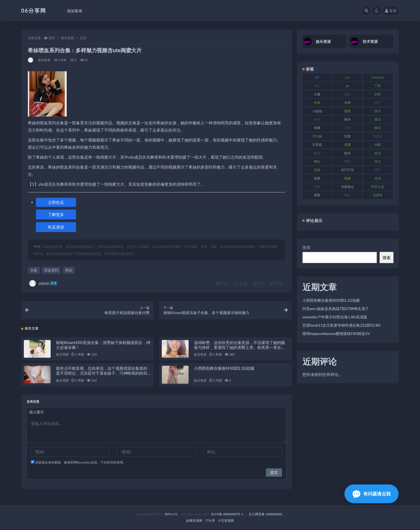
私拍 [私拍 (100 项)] (317, 153)
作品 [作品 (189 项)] (347, 94)
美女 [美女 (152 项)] (378, 161)
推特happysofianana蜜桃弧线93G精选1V (336, 333)
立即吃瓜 (56, 202)
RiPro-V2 (171, 515)
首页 (52, 38)
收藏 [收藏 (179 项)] (317, 128)
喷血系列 (51, 270)
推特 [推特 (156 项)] (347, 119)
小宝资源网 (226, 521)
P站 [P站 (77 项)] (317, 86)
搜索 (306, 247)
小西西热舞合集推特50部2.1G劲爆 (224, 369)
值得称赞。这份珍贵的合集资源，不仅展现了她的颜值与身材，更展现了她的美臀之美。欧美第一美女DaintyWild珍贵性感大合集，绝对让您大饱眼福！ (239, 348)
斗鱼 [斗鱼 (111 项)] (347, 128)
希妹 (69, 270)
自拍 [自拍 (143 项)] (317, 170)
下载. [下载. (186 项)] (378, 86)
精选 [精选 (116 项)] (378, 153)
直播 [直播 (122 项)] (347, 145)
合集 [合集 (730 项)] (317, 102)
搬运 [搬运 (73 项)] (378, 119)
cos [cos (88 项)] (347, 77)
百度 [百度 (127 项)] (347, 136)
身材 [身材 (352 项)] (317, 187)
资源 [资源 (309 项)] (378, 178)
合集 (34, 270)
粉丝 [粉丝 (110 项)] (347, 153)
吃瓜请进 (56, 227)
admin (43, 283)
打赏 (223, 283)
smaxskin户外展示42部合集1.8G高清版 (335, 317)
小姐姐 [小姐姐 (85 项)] (317, 111)
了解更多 (56, 214)
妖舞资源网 (194, 521)
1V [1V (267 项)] (317, 77)
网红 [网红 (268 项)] (347, 161)
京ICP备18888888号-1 (227, 515)
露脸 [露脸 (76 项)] (317, 195)
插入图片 (37, 413)
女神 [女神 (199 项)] (347, 102)
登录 (391, 11)
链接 (276, 283)
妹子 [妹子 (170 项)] (378, 102)
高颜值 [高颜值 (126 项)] (378, 195)
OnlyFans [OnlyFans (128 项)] (378, 77)
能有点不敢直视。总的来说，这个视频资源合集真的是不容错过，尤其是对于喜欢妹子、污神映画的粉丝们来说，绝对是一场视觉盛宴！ (102, 374)
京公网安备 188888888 (265, 515)
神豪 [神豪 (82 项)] (378, 145)
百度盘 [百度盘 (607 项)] (317, 145)
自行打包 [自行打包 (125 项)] (347, 170)
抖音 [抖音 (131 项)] (317, 119)
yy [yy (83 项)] (347, 86)
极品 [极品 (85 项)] (378, 128)
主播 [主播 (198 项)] (317, 94)
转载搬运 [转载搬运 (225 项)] (347, 187)
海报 (259, 283)
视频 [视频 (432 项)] (347, 178)
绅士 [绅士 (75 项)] (317, 161)
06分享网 (34, 10)
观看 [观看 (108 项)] (317, 178)
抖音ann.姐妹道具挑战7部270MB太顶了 (336, 309)
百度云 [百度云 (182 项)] (378, 136)
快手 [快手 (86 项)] (378, 111)
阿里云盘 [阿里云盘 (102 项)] (378, 187)
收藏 (241, 283)
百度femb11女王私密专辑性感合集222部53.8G (342, 325)
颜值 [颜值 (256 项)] (347, 195)
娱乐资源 (67, 38)
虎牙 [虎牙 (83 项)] (378, 170)
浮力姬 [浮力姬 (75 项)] (317, 136)
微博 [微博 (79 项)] (347, 111)
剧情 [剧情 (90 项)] (378, 94)
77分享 (210, 521)
